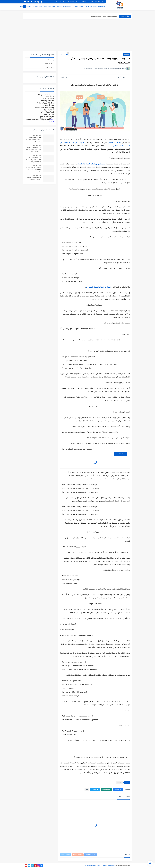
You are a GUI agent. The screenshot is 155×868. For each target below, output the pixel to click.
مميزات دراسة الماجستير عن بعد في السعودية (102, 14)
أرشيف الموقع (99, 2)
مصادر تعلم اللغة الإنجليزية (97, 6)
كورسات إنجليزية (26, 6)
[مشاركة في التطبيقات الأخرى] (87, 789)
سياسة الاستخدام (61, 2)
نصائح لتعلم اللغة (50, 6)
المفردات (126, 54)
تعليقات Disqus (65, 855)
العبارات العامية (114, 143)
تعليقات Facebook (90, 855)
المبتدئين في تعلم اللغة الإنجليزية (92, 164)
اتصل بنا (90, 2)
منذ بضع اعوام (37, 135)
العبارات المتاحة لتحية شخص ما (99, 287)
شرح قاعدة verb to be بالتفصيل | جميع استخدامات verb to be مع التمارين (33, 160)
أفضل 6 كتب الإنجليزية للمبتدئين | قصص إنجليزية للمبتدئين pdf (34, 140)
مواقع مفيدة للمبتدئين (64, 6)
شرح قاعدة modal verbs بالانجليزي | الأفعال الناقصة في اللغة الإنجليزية (34, 150)
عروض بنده (49, 63)
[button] (118, 789)
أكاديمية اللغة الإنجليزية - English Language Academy (101, 865)
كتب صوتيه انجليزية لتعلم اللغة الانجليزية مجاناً (34, 179)
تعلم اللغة (49, 60)
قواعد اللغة (39, 6)
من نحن (83, 2)
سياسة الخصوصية (74, 2)
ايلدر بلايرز (49, 67)
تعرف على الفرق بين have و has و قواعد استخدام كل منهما (34, 170)
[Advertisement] (77, 35)
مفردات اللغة (79, 6)
